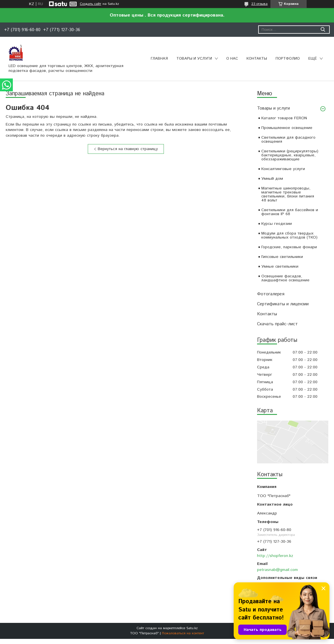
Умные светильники (280, 267)
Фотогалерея (271, 294)
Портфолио (288, 59)
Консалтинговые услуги (283, 169)
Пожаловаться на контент (183, 633)
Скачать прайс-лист (277, 324)
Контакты (257, 59)
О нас (232, 59)
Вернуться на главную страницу (128, 149)
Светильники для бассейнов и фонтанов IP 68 (290, 212)
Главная (159, 59)
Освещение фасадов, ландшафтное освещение (285, 278)
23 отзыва (259, 4)
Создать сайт (90, 4)
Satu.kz (192, 628)
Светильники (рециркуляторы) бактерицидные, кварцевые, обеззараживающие (290, 155)
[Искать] (323, 30)
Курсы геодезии (277, 224)
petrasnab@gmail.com (277, 570)
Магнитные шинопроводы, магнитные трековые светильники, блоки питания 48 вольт (288, 194)
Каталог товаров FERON (284, 118)
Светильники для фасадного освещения (288, 140)
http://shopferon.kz (275, 556)
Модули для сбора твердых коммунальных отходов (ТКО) (289, 235)
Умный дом (272, 179)
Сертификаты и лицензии (283, 304)
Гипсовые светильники (282, 257)
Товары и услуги (194, 59)
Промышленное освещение (287, 128)
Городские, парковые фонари (289, 247)
